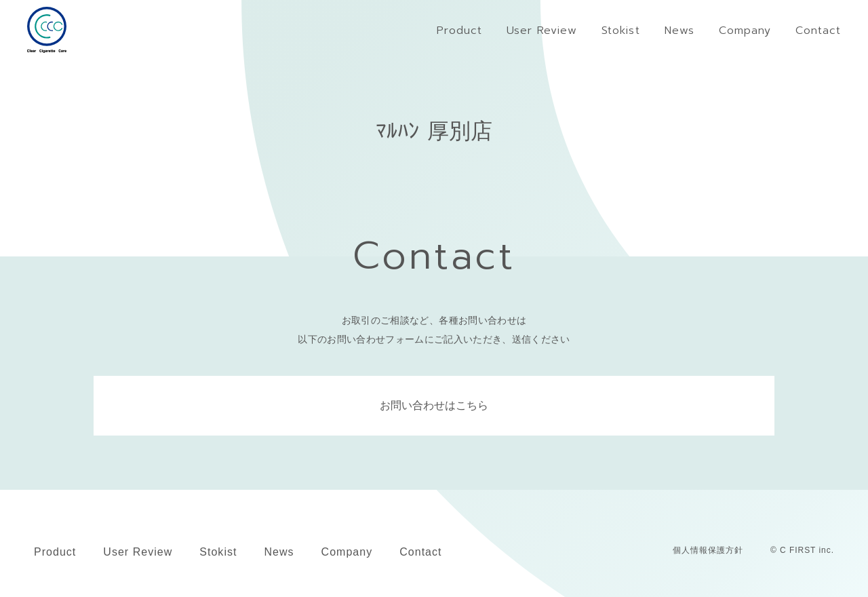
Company (347, 552)
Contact (420, 552)
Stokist (218, 552)
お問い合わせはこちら (434, 405)
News (279, 552)
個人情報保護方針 (708, 550)
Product (55, 552)
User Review (138, 552)
